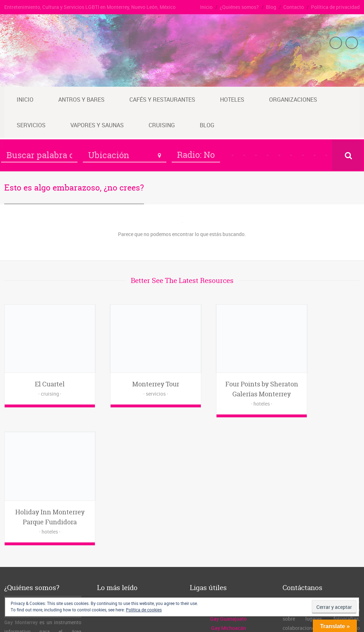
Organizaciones (293, 100)
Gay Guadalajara (228, 518)
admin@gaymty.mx (321, 518)
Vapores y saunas (97, 125)
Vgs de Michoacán (228, 537)
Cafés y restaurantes (162, 100)
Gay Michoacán (229, 500)
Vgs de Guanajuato (229, 527)
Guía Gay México (229, 481)
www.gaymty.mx (321, 527)
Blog (271, 7)
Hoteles (232, 100)
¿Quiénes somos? (239, 7)
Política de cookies (144, 610)
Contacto (294, 7)
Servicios (31, 125)
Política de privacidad (335, 7)
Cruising (162, 125)
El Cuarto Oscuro (229, 472)
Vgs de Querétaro (229, 546)
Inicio (206, 7)
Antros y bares (81, 100)
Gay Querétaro (228, 509)
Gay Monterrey (59, 618)
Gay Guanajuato (228, 490)
